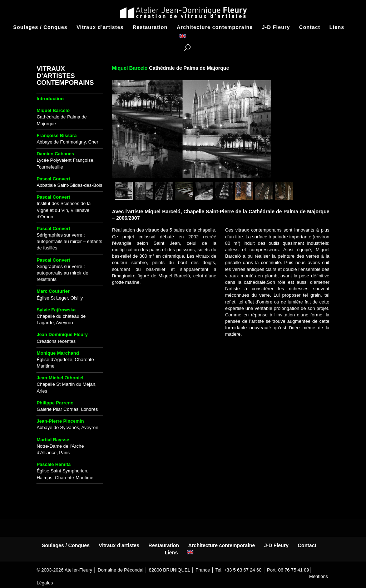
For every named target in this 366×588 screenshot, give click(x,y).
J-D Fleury (276, 27)
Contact (310, 27)
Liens (337, 27)
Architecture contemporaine (215, 27)
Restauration (150, 27)
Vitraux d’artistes (100, 27)
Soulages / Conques (40, 27)
